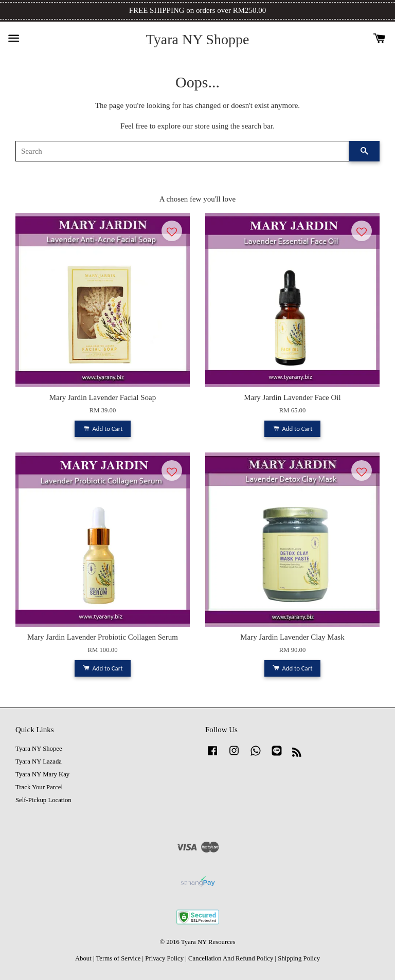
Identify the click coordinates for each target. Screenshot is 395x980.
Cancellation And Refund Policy (231, 958)
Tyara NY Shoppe (198, 39)
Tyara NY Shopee (39, 749)
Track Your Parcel (39, 787)
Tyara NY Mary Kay (42, 774)
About (83, 958)
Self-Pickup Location (43, 800)
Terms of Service (118, 958)
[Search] (182, 151)
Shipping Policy (299, 958)
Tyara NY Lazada (39, 761)
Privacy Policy (164, 958)
